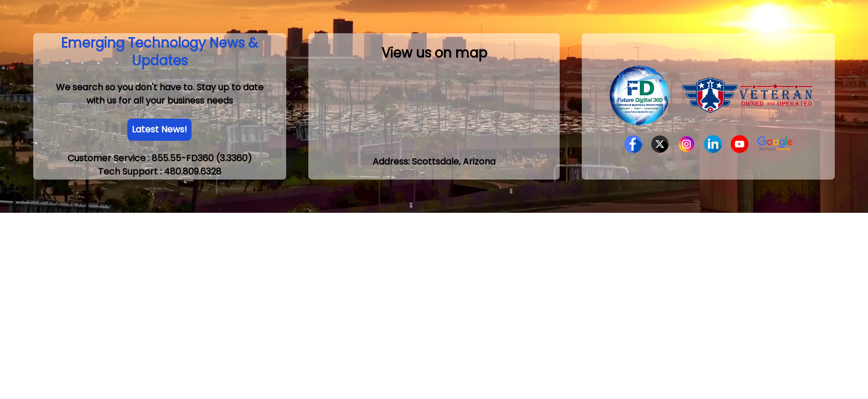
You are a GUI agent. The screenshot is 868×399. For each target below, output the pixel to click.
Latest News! (159, 129)
